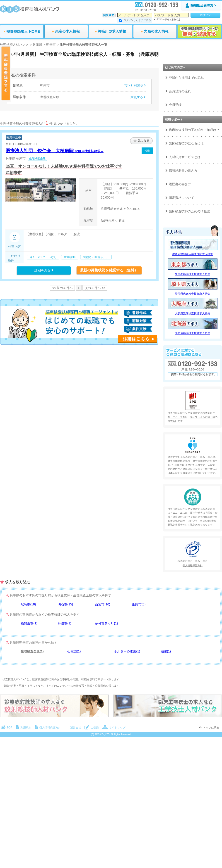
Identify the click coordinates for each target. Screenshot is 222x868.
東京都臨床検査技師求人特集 (193, 274)
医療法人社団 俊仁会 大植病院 (55, 151)
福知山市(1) (29, 623)
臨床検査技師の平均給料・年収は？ (194, 130)
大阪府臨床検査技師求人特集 (193, 313)
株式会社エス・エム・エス (198, 457)
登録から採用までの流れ (186, 78)
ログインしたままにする (137, 20)
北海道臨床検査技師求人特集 (193, 333)
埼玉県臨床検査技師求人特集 (193, 294)
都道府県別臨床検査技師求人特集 (193, 254)
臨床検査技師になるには (186, 143)
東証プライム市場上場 (203, 417)
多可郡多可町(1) (106, 623)
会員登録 (175, 105)
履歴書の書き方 (180, 184)
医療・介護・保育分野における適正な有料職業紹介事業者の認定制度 (193, 517)
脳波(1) (166, 651)
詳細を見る (44, 270)
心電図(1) (74, 651)
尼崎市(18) (28, 604)
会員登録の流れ (180, 91)
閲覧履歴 (109, 15)
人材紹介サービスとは (185, 157)
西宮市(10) (103, 604)
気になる (141, 141)
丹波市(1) (64, 623)
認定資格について (181, 198)
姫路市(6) (139, 604)
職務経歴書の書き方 (183, 171)
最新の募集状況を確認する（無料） (109, 270)
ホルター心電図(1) (127, 651)
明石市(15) (65, 604)
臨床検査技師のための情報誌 (189, 211)
